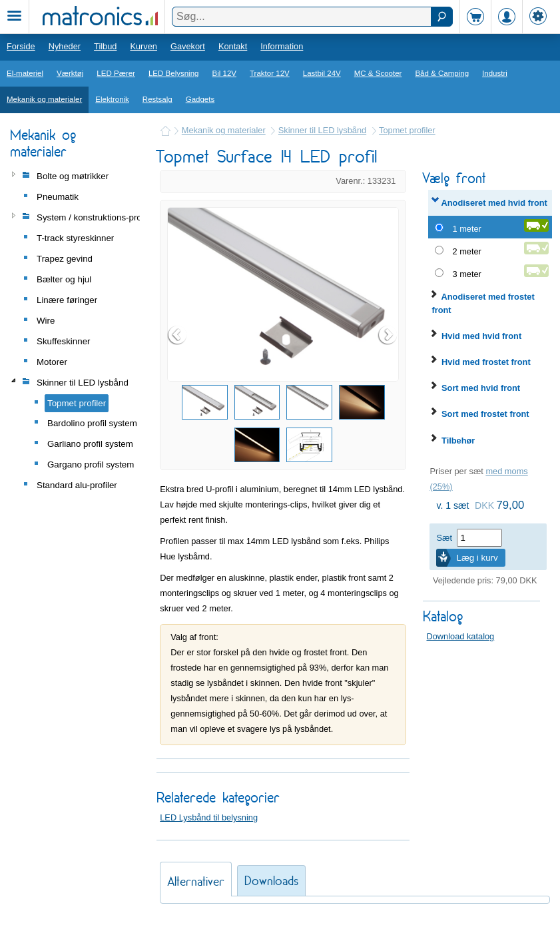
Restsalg (157, 99)
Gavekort (188, 46)
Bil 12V (225, 73)
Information (282, 46)
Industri (495, 73)
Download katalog (460, 636)
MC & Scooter (378, 73)
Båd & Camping (442, 73)
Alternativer (196, 881)
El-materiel (25, 73)
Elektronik (112, 99)
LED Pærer (116, 73)
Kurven (143, 46)
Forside (21, 46)
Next (388, 335)
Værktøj (70, 73)
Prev (178, 335)
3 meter (466, 274)
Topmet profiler (407, 130)
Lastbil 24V (322, 73)
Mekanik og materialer (44, 99)
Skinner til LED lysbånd (322, 130)
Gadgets (200, 99)
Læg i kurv (477, 558)
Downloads (271, 881)
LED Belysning (174, 73)
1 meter (466, 229)
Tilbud (105, 46)
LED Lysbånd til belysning (209, 817)
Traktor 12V (270, 73)
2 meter (466, 251)
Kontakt (233, 46)
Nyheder (65, 46)
